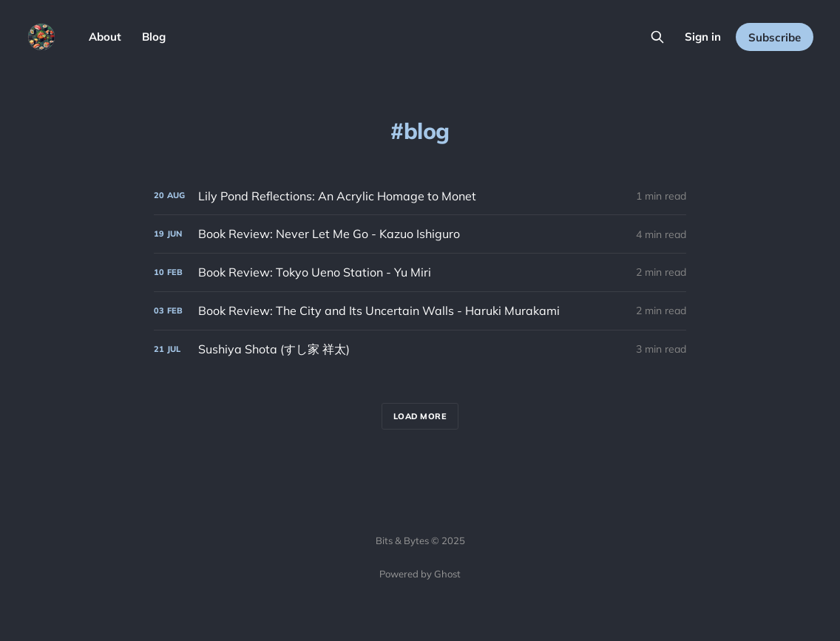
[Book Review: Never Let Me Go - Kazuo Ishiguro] (420, 234)
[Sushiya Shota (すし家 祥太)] (420, 349)
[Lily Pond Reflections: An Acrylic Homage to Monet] (420, 196)
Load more (420, 416)
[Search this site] (657, 37)
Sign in (703, 37)
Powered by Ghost (420, 574)
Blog (154, 37)
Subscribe (775, 37)
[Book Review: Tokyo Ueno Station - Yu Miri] (420, 272)
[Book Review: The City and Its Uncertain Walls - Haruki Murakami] (420, 311)
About (105, 37)
